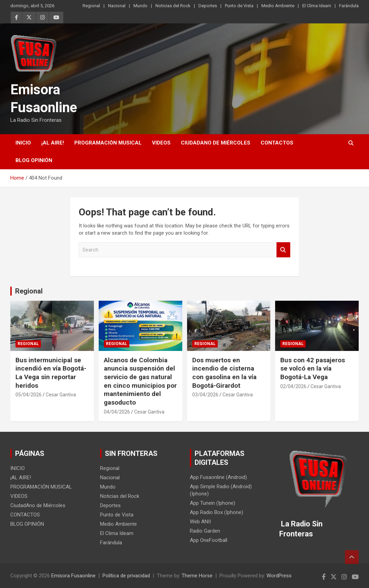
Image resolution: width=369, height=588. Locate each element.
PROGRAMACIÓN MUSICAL (108, 143)
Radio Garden (205, 531)
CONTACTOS (277, 143)
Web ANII (200, 522)
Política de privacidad (126, 576)
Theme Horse (197, 576)
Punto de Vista (239, 6)
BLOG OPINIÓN (34, 160)
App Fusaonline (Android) (218, 477)
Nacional (117, 6)
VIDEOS (161, 143)
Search (283, 250)
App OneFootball (209, 540)
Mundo (140, 6)
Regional (91, 6)
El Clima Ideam (317, 6)
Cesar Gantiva (61, 395)
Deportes (208, 6)
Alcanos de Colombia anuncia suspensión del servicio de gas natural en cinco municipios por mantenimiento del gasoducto (140, 381)
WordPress (279, 576)
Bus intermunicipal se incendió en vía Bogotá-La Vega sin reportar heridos (51, 373)
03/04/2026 (205, 395)
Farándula (349, 6)
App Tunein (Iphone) (213, 503)
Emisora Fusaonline (73, 576)
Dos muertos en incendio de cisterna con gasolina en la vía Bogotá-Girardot (224, 373)
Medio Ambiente (278, 6)
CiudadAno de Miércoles (216, 143)
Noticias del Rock (173, 6)
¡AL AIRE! (53, 143)
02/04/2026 (293, 386)
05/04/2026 (29, 395)
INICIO (23, 143)
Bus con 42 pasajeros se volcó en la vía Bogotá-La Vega (313, 368)
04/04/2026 (117, 412)
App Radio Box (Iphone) (216, 512)
